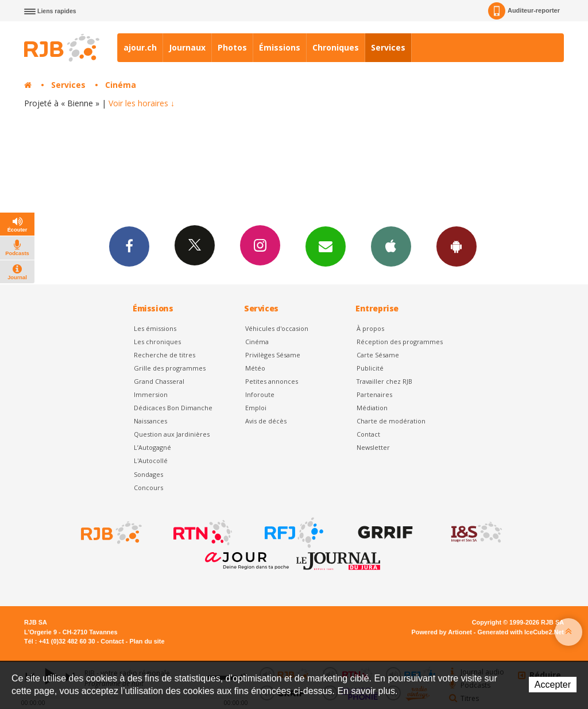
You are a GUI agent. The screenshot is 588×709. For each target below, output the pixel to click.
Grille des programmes (170, 368)
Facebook (129, 246)
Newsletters (326, 246)
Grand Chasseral (159, 381)
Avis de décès (266, 421)
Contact (368, 434)
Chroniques (336, 47)
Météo (255, 368)
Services (388, 47)
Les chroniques (157, 342)
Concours (148, 488)
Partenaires (374, 394)
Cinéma (121, 85)
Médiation (372, 408)
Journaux (187, 47)
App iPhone (391, 246)
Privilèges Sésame (273, 355)
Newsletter (373, 447)
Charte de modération (391, 421)
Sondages (148, 474)
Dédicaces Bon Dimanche (173, 408)
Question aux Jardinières (172, 434)
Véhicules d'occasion (277, 328)
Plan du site (147, 641)
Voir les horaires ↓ (142, 103)
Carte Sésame (378, 355)
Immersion (151, 394)
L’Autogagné (152, 447)
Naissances (150, 421)
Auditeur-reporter (524, 11)
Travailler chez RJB (384, 381)
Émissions (280, 47)
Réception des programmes (400, 342)
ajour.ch (140, 47)
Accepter (553, 685)
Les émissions (155, 328)
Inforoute (260, 394)
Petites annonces (272, 381)
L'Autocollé (151, 461)
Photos (232, 47)
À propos (370, 328)
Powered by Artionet (442, 632)
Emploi (256, 408)
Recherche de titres (165, 355)
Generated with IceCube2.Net (521, 632)
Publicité (370, 368)
